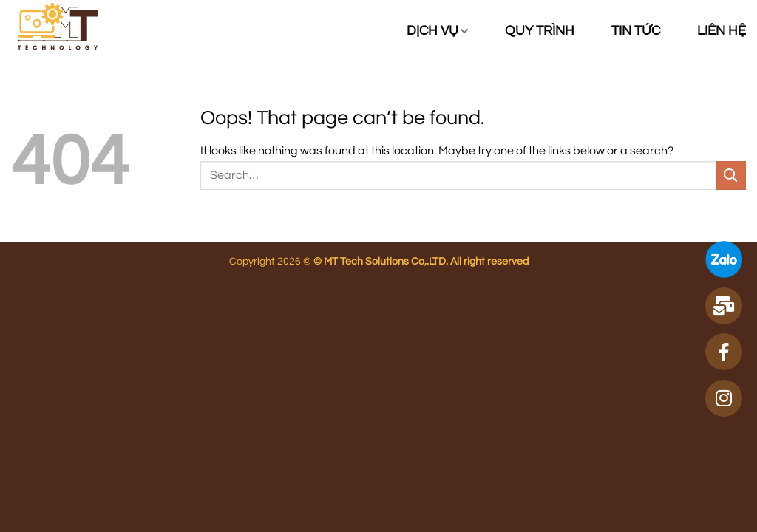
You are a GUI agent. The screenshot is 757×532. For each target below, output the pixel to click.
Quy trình (540, 31)
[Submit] (731, 175)
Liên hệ (722, 31)
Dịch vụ (437, 31)
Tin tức (636, 31)
